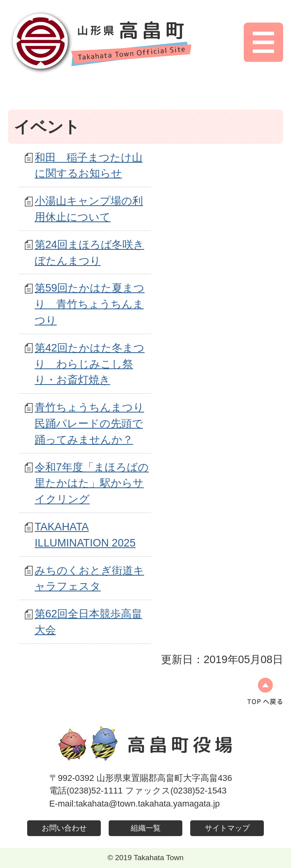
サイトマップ (227, 828)
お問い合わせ (64, 828)
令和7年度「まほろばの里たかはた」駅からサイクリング (92, 483)
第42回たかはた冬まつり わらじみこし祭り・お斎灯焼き (90, 364)
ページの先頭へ (265, 691)
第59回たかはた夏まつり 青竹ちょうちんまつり (90, 304)
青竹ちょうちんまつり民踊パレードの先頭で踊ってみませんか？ (89, 423)
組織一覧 (146, 828)
